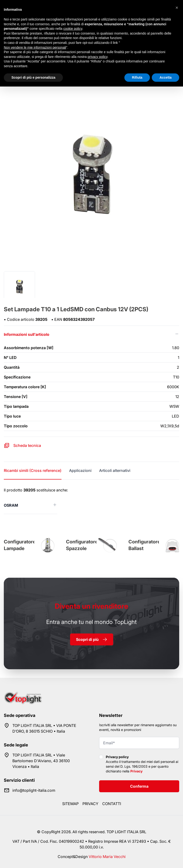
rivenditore (91, 606)
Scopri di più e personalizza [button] (33, 77)
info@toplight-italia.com (34, 790)
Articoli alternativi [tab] (115, 470)
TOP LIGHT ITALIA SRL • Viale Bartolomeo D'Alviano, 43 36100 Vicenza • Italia (41, 761)
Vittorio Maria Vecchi (107, 857)
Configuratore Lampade (20, 545)
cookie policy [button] (73, 29)
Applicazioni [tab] (80, 470)
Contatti (112, 804)
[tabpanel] (91, 501)
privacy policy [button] (98, 57)
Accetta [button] (165, 77)
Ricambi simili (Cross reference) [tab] (33, 470)
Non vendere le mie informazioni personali (35, 47)
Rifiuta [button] (137, 77)
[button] (177, 8)
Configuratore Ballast (144, 545)
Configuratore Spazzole (82, 545)
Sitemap (70, 804)
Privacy (136, 771)
